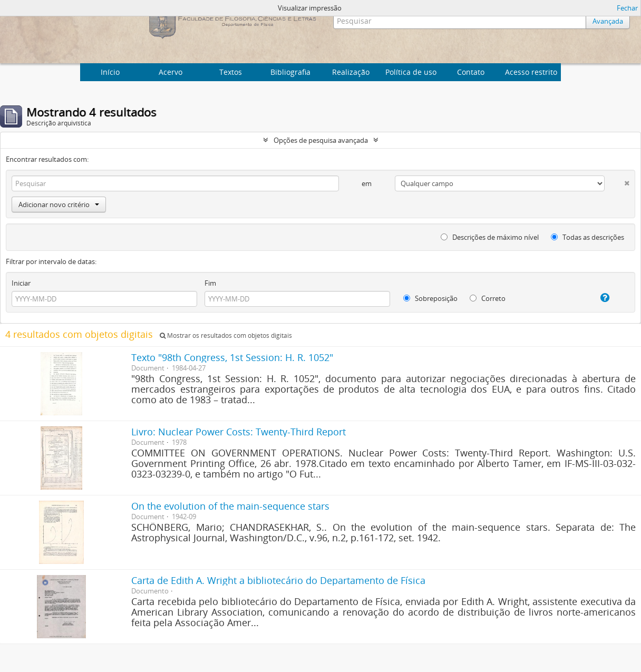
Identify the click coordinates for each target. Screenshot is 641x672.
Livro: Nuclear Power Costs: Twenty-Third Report (239, 432)
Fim (210, 283)
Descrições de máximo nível (490, 237)
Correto (488, 298)
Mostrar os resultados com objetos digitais (226, 335)
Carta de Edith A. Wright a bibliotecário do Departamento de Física (278, 580)
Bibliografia (290, 72)
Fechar (627, 8)
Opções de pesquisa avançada (321, 140)
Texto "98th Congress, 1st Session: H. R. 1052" (232, 357)
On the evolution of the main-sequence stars (230, 506)
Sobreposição (430, 298)
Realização (351, 72)
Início (110, 72)
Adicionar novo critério (59, 204)
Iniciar (21, 283)
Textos (231, 72)
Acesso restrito (531, 72)
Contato (471, 72)
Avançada (608, 21)
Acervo (171, 72)
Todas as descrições (587, 237)
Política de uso (411, 72)
